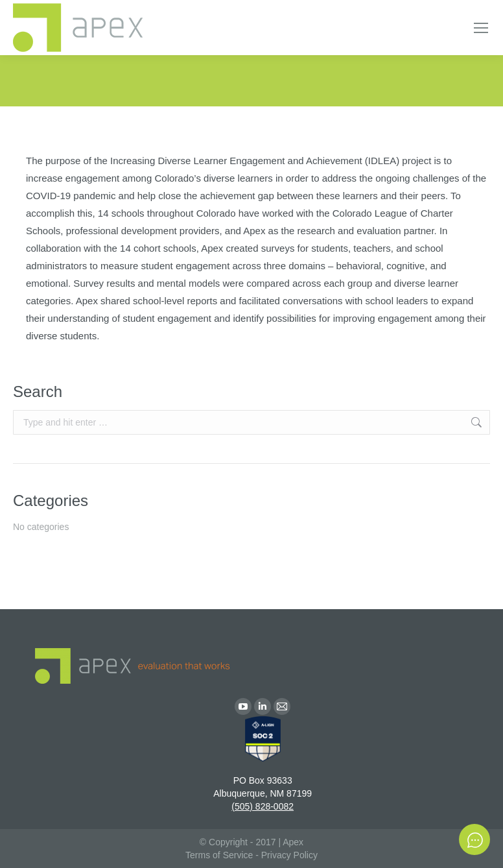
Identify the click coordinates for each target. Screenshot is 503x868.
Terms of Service (219, 855)
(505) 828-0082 (263, 806)
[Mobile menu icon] (481, 28)
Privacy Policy (289, 855)
